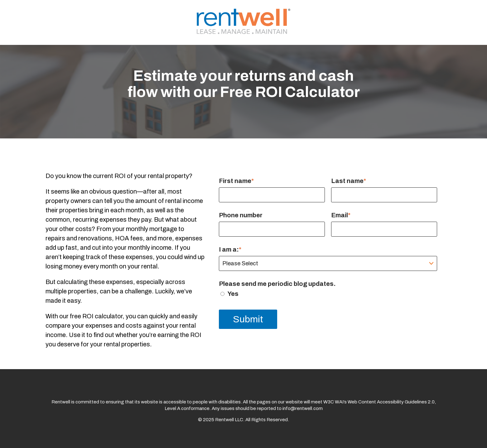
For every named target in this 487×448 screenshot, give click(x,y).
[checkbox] (328, 294)
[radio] (328, 294)
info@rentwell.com (303, 408)
